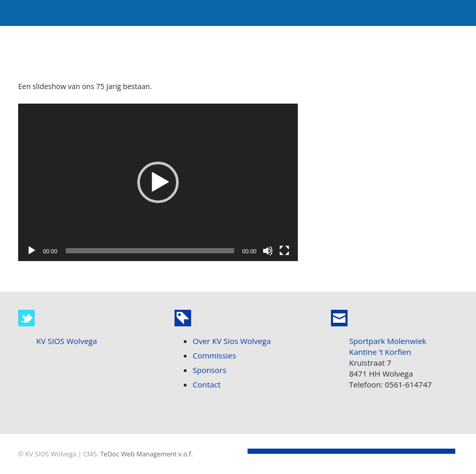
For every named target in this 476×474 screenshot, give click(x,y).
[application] (158, 182)
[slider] (150, 251)
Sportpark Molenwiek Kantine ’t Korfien (388, 346)
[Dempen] (268, 251)
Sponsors (210, 370)
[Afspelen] (32, 251)
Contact (207, 384)
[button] (158, 182)
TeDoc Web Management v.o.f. (146, 454)
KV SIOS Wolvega (67, 341)
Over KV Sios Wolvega (232, 341)
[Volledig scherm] (284, 251)
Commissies (214, 355)
